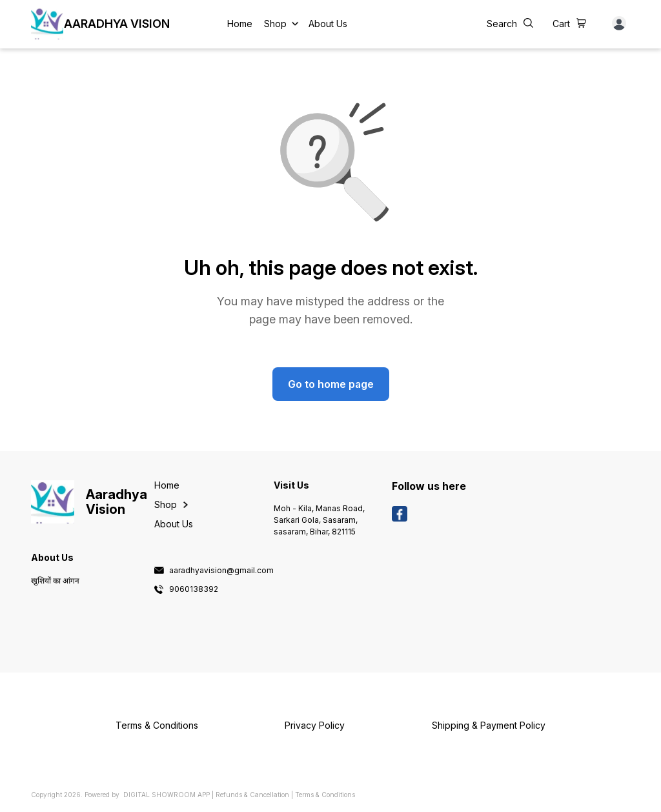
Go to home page (331, 384)
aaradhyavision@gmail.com (221, 571)
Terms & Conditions (325, 795)
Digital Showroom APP (167, 795)
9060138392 (194, 589)
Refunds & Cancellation (252, 795)
